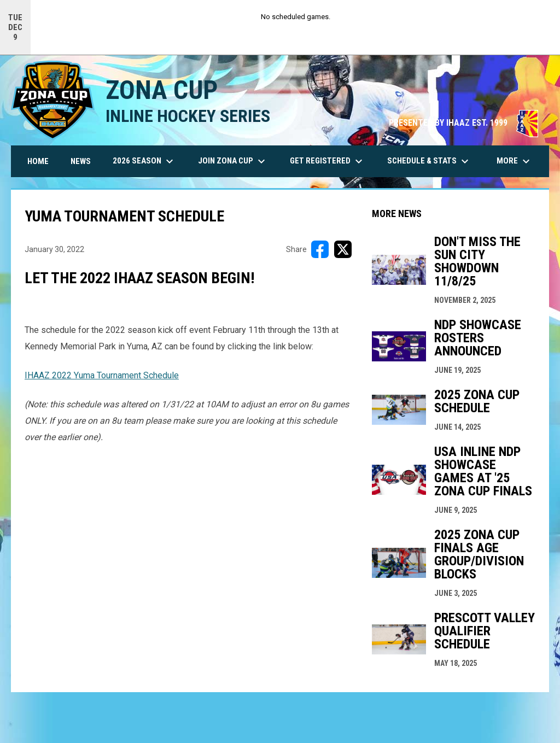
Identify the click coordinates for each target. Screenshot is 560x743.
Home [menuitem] (38, 161)
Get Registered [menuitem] (328, 161)
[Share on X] (343, 249)
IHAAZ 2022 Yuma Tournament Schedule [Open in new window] (102, 375)
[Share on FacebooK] (320, 249)
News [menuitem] (81, 161)
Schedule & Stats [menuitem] (429, 161)
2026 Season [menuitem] (144, 161)
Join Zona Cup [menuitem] (233, 161)
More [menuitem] (515, 161)
